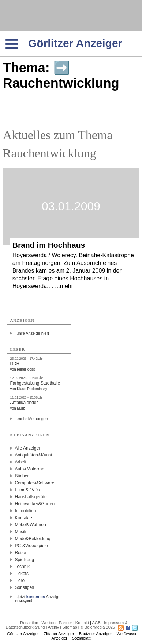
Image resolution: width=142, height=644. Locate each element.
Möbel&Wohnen (30, 525)
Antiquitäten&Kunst (33, 455)
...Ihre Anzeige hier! (32, 333)
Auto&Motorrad (29, 469)
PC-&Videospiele (31, 546)
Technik (22, 567)
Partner (66, 623)
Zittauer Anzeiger (59, 634)
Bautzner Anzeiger (96, 634)
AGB (96, 623)
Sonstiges (24, 587)
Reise (20, 553)
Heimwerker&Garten (35, 504)
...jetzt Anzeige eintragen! (37, 597)
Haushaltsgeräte (31, 497)
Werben (48, 623)
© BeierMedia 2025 (98, 627)
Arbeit (20, 462)
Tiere (20, 581)
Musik (20, 532)
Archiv (54, 627)
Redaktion (29, 623)
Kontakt (82, 623)
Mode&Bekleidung (32, 539)
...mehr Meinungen (31, 419)
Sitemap (70, 627)
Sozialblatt (81, 638)
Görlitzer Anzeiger (23, 634)
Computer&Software (34, 483)
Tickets (22, 574)
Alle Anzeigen (28, 448)
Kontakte (23, 518)
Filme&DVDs (27, 490)
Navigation (24, 33)
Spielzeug (24, 560)
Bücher (22, 476)
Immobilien (25, 511)
